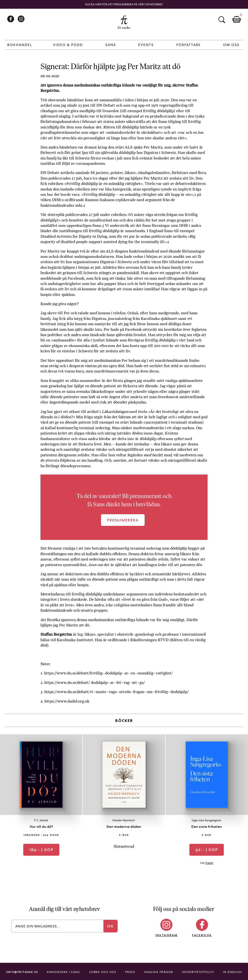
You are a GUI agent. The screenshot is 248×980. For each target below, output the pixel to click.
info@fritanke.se (22, 972)
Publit (209, 863)
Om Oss (231, 45)
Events (146, 45)
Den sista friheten (207, 827)
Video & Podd (68, 45)
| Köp (41, 850)
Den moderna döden (124, 827)
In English (232, 972)
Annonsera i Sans (63, 972)
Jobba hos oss (103, 972)
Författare (189, 45)
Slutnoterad (124, 846)
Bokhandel (20, 45)
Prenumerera (123, 520)
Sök (222, 20)
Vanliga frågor (159, 972)
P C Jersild (41, 820)
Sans (111, 45)
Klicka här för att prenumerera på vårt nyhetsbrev (124, 4)
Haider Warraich (124, 820)
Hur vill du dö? (41, 827)
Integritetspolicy (198, 972)
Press (130, 972)
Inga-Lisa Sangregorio (206, 820)
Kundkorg (237, 20)
